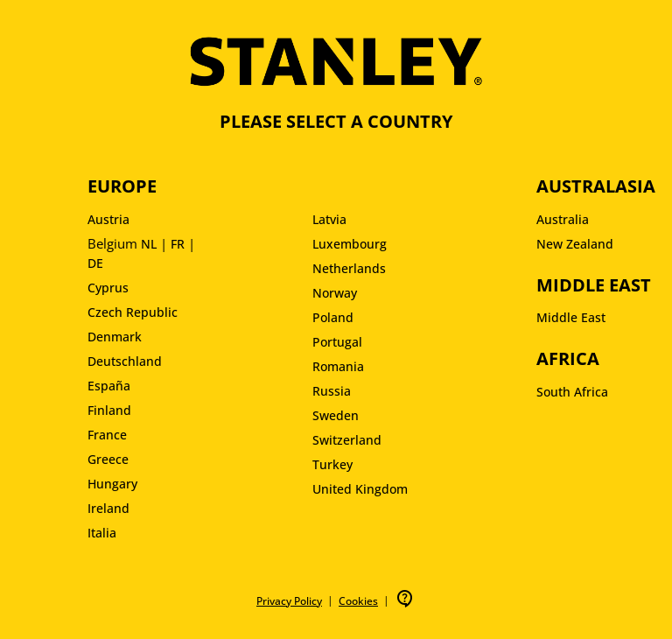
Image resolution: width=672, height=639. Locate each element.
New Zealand (575, 244)
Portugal (337, 342)
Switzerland (347, 440)
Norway (335, 293)
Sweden (336, 415)
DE (95, 263)
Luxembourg (350, 244)
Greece (108, 459)
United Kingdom (360, 489)
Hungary (112, 484)
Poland (333, 317)
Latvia (329, 219)
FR (178, 244)
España (109, 386)
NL (149, 244)
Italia (102, 533)
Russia (332, 391)
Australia (563, 219)
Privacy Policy (289, 601)
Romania (338, 366)
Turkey (332, 464)
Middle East (571, 317)
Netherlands (349, 268)
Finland (109, 410)
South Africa (572, 392)
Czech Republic (133, 312)
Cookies (358, 601)
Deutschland (125, 361)
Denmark (115, 337)
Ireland (108, 508)
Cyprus (108, 288)
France (107, 435)
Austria (108, 219)
